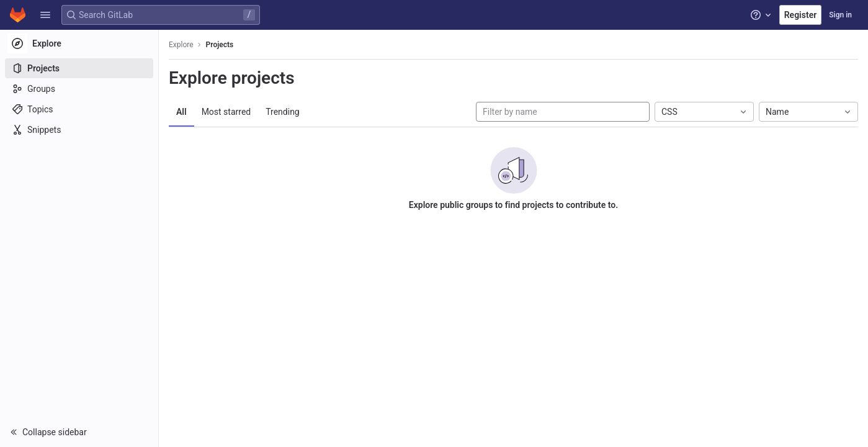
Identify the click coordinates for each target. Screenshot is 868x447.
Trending (283, 112)
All (181, 112)
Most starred (226, 112)
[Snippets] (79, 130)
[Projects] (79, 68)
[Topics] (79, 109)
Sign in (840, 15)
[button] (45, 15)
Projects (220, 45)
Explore (181, 45)
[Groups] (79, 89)
